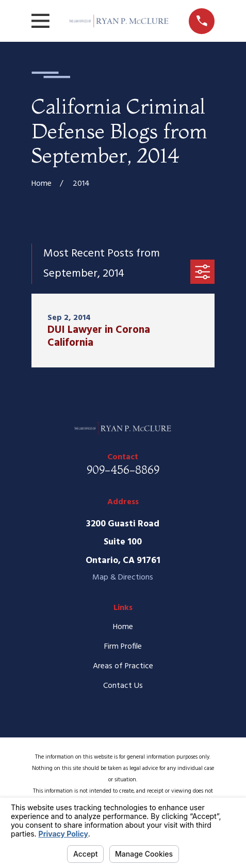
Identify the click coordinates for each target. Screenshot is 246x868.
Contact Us (123, 686)
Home (123, 627)
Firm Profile (123, 647)
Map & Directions (123, 577)
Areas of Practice (123, 666)
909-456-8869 (123, 470)
